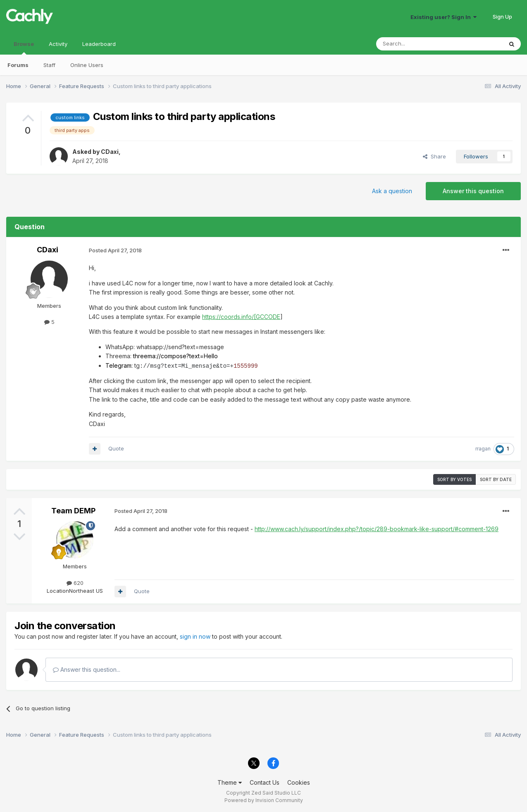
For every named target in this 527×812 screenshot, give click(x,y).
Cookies (299, 782)
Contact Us (265, 782)
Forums (18, 65)
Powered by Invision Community (264, 800)
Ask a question (392, 191)
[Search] (418, 44)
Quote (116, 448)
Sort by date (496, 479)
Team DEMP (73, 510)
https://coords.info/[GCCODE (241, 317)
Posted (115, 250)
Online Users (87, 65)
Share (434, 156)
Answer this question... (87, 669)
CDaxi (110, 152)
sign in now (195, 636)
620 (75, 582)
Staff (49, 65)
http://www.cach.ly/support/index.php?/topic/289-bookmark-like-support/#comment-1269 (377, 528)
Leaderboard (99, 44)
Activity (58, 44)
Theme (230, 782)
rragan (483, 448)
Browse (24, 48)
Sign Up (502, 17)
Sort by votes (454, 479)
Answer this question (473, 191)
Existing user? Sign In (444, 17)
